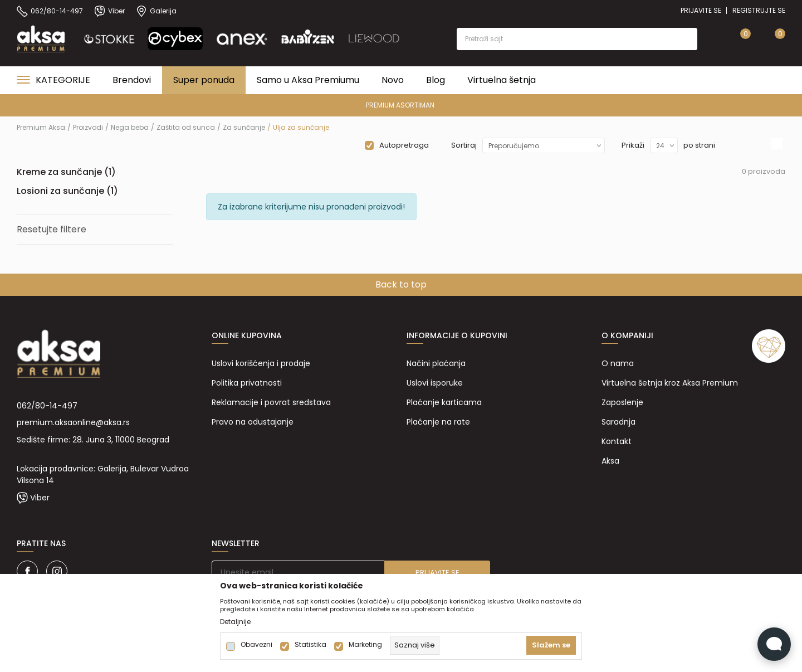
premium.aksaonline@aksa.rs (73, 422)
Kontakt (617, 441)
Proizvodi (88, 127)
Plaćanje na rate (438, 422)
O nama (618, 363)
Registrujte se (759, 10)
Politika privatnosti (247, 383)
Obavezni (256, 645)
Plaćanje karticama (444, 402)
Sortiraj (464, 145)
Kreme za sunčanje (66, 172)
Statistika (310, 645)
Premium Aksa (41, 127)
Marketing (365, 645)
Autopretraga (404, 145)
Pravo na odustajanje (253, 422)
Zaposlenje (622, 402)
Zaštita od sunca (186, 127)
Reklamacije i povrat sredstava (271, 402)
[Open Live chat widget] (774, 644)
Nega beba (130, 127)
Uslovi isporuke (435, 383)
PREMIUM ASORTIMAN (400, 105)
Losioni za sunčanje (67, 191)
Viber (40, 498)
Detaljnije (235, 622)
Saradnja (618, 422)
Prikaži (633, 145)
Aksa (610, 461)
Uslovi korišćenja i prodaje (261, 363)
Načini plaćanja (436, 363)
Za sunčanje (244, 127)
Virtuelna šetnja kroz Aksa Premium (670, 383)
